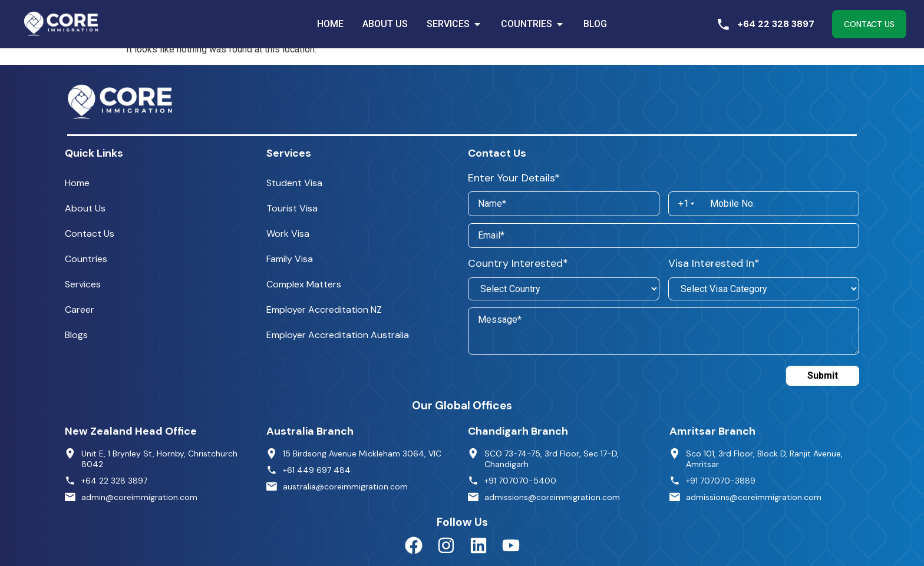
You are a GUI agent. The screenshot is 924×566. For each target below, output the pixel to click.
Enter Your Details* (514, 178)
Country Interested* (518, 263)
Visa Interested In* (714, 263)
